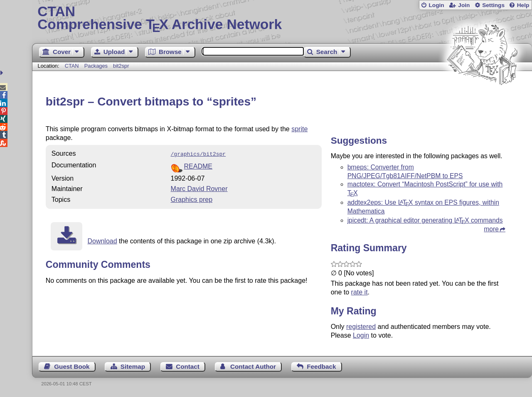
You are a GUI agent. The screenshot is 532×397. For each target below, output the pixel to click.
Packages (97, 66)
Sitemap (133, 366)
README (198, 165)
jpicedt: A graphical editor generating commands (425, 220)
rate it (360, 292)
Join (464, 5)
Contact (188, 366)
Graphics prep (192, 199)
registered (361, 327)
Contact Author (253, 366)
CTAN (72, 66)
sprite (299, 129)
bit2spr (121, 66)
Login (436, 5)
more (491, 229)
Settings (493, 5)
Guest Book (72, 366)
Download (102, 240)
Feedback (321, 366)
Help (523, 5)
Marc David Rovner (199, 188)
